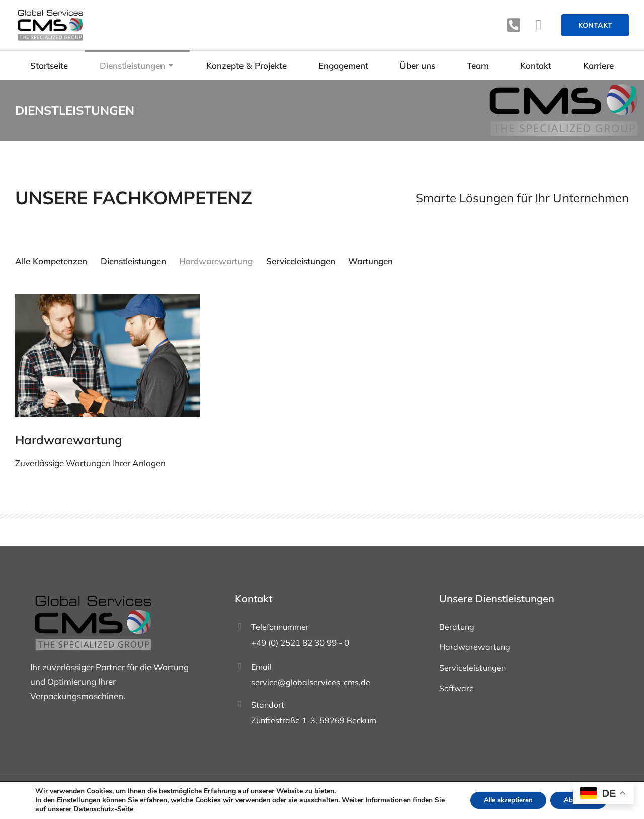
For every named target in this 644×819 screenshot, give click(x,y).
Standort (268, 706)
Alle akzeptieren (501, 800)
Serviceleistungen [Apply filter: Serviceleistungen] (306, 261)
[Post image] (107, 356)
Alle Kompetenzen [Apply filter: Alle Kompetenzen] (51, 261)
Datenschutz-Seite (115, 809)
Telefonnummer (280, 628)
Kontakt (595, 25)
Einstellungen (78, 800)
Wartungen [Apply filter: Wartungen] (378, 261)
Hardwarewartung (69, 441)
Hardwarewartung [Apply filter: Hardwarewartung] (219, 261)
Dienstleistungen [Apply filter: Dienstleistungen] (135, 261)
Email (261, 668)
